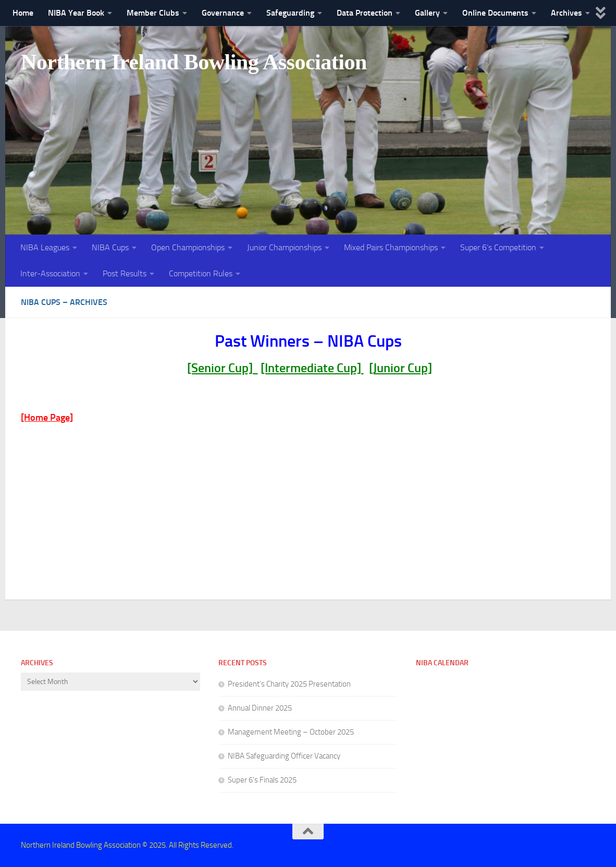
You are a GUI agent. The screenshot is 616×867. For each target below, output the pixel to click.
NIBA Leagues (45, 247)
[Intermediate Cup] (312, 368)
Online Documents (495, 13)
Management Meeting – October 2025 (291, 732)
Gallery (427, 13)
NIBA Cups (110, 247)
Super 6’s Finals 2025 (262, 780)
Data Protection (365, 13)
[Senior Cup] (223, 368)
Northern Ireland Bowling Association (194, 62)
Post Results (125, 273)
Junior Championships (284, 247)
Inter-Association (50, 273)
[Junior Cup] (401, 368)
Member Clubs (153, 13)
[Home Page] (47, 418)
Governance (223, 13)
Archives (566, 13)
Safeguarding (290, 13)
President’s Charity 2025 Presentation (289, 684)
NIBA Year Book (76, 13)
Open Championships (188, 247)
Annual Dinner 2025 (260, 708)
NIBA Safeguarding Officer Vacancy (284, 756)
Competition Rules (201, 273)
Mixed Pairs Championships (391, 247)
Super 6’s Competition (498, 247)
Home (23, 13)
